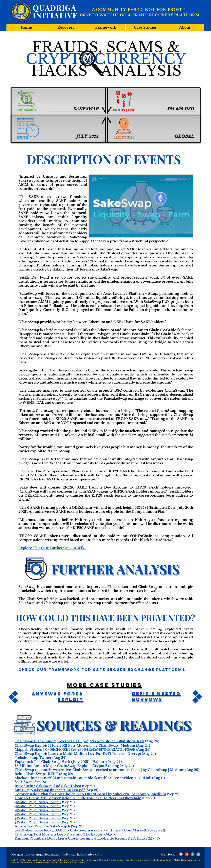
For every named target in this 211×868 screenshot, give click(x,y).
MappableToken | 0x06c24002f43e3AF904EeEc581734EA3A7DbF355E (75, 750)
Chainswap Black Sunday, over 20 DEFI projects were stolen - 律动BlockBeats (79, 741)
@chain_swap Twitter (33, 758)
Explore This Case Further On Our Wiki (52, 548)
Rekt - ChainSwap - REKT (36, 774)
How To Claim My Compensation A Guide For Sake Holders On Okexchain (78, 798)
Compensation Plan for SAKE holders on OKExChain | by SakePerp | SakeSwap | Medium (90, 794)
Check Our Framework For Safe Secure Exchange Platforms (102, 670)
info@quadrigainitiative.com (81, 854)
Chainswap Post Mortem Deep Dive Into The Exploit (59, 834)
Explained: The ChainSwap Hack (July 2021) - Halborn (61, 762)
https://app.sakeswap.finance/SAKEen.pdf (50, 790)
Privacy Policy (116, 860)
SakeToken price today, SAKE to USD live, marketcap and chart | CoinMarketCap (83, 830)
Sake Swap (24, 782)
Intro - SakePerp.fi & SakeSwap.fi (42, 826)
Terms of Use (96, 860)
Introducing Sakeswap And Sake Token (48, 786)
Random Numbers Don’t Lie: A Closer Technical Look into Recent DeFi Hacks (81, 838)
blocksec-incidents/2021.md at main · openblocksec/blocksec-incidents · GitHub (83, 778)
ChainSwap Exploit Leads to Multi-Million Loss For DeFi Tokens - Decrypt (78, 754)
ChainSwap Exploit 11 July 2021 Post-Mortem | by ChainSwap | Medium (75, 745)
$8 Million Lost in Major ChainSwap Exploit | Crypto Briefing (67, 766)
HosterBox (79, 863)
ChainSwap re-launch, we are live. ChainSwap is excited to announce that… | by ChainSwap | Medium (100, 770)
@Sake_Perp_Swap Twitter (38, 802)
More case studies (105, 685)
